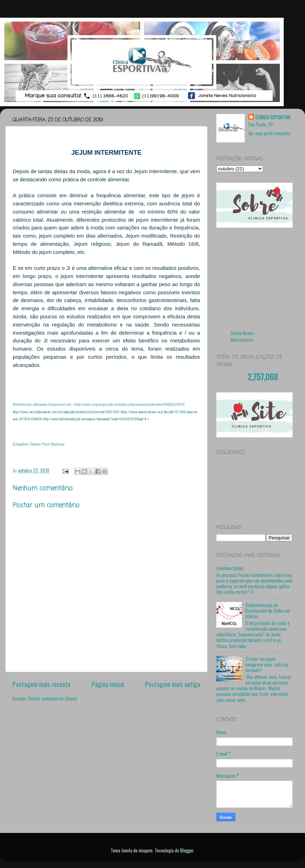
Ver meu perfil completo (269, 133)
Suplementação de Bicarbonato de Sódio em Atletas (268, 611)
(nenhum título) (230, 568)
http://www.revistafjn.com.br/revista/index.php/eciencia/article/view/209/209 (66, 412)
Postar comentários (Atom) (53, 698)
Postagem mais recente (41, 684)
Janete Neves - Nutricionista (243, 336)
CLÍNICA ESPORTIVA (273, 117)
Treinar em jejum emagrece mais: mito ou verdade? (267, 664)
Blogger (187, 850)
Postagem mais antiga (173, 684)
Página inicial (108, 684)
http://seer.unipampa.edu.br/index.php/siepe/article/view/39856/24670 (129, 405)
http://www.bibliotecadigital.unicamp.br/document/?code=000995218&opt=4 (95, 419)
